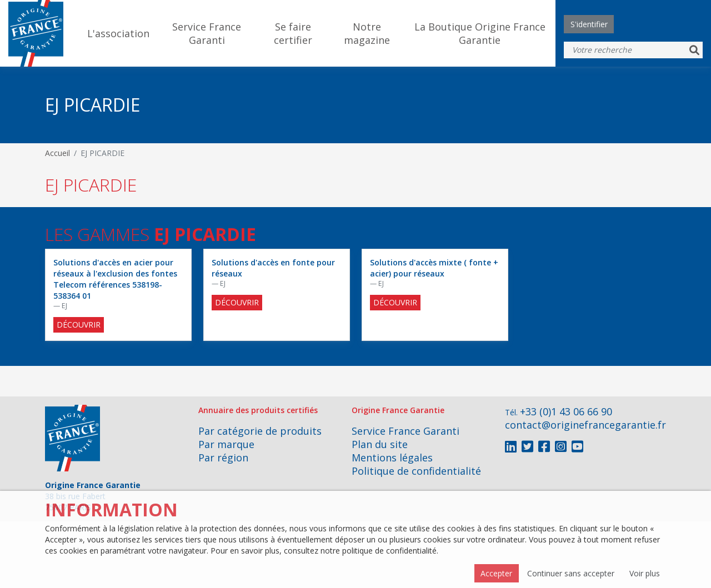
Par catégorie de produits (260, 431)
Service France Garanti (207, 33)
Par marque (226, 444)
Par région (223, 458)
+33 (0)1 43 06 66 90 (566, 411)
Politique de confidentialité (416, 471)
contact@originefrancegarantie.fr (585, 425)
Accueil (57, 153)
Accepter (496, 573)
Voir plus (645, 573)
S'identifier (589, 24)
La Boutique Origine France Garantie (480, 33)
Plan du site (380, 444)
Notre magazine (367, 33)
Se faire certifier (293, 33)
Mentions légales (392, 458)
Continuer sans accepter (571, 573)
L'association (118, 33)
